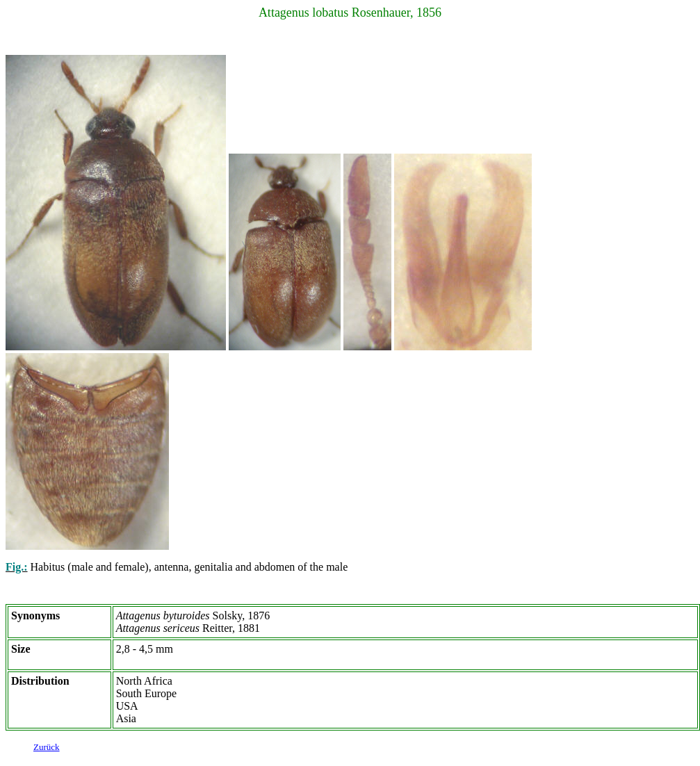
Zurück (47, 749)
